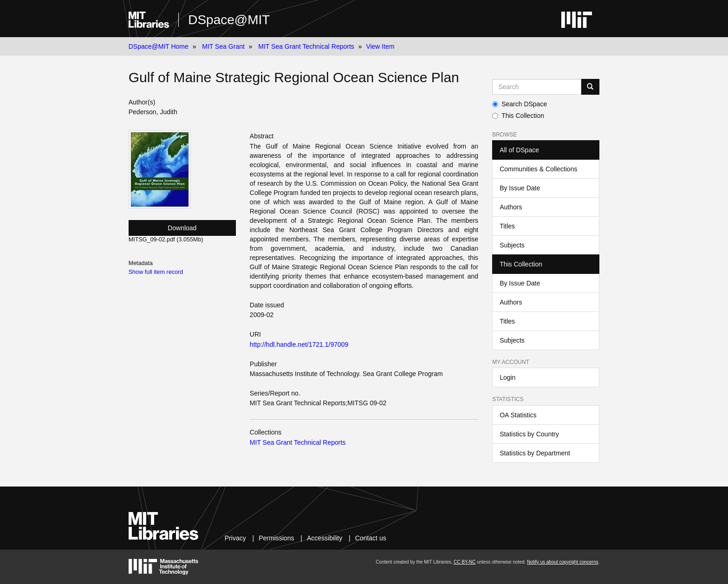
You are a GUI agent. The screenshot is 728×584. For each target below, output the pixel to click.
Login (507, 377)
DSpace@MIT (229, 20)
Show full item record (156, 272)
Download (182, 228)
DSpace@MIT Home (159, 46)
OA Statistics (518, 415)
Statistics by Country (529, 434)
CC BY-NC (465, 562)
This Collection (518, 116)
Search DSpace (520, 104)
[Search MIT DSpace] (537, 87)
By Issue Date (520, 188)
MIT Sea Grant (223, 46)
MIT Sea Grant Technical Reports (306, 46)
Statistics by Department (535, 453)
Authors (511, 207)
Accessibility (325, 538)
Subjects (512, 245)
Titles (507, 226)
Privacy (235, 538)
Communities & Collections (538, 169)
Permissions (276, 538)
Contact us (371, 538)
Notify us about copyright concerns (562, 562)
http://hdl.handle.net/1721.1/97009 (299, 344)
